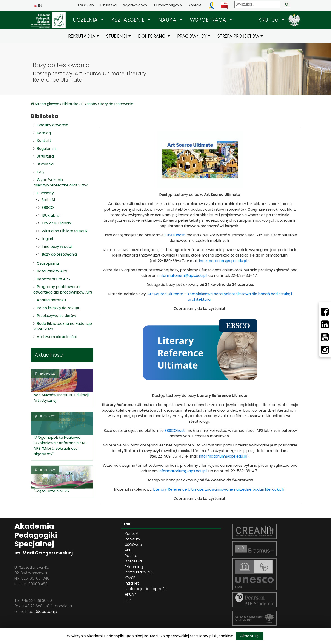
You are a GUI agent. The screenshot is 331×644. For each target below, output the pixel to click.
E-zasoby (89, 104)
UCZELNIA (86, 20)
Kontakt (195, 5)
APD (128, 550)
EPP (128, 600)
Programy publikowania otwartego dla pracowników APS (63, 290)
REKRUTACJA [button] (82, 36)
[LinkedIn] (325, 325)
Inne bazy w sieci (57, 247)
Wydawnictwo (135, 5)
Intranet (132, 583)
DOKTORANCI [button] (152, 36)
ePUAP (130, 594)
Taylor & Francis (56, 223)
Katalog (44, 133)
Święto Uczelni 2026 (51, 491)
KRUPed (269, 20)
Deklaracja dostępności (146, 589)
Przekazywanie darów (56, 316)
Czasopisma (48, 263)
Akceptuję (249, 636)
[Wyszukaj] (257, 4)
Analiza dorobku (51, 300)
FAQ (41, 172)
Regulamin (46, 148)
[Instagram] (325, 350)
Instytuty (133, 539)
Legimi (47, 239)
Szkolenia (45, 164)
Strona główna (48, 104)
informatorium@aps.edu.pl (223, 261)
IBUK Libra (50, 215)
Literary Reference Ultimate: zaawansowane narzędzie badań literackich (219, 489)
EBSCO (48, 208)
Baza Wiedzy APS (52, 271)
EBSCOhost (175, 235)
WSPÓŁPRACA (209, 20)
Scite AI (48, 200)
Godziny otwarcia (53, 125)
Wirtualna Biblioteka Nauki (65, 231)
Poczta (131, 556)
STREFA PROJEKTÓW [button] (238, 36)
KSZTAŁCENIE (129, 20)
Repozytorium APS (53, 279)
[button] (88, 20)
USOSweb (86, 5)
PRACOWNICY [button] (192, 36)
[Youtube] (325, 337)
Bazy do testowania (117, 104)
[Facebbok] (325, 312)
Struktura (45, 156)
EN (38, 6)
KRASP (130, 578)
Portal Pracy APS (139, 572)
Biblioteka (108, 5)
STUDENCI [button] (117, 36)
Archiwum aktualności (57, 337)
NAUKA (168, 20)
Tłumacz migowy (168, 5)
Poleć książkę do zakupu (58, 308)
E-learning (134, 567)
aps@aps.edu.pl (43, 612)
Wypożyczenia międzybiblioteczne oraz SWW (61, 182)
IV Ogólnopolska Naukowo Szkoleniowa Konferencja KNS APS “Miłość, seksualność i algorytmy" (60, 446)
